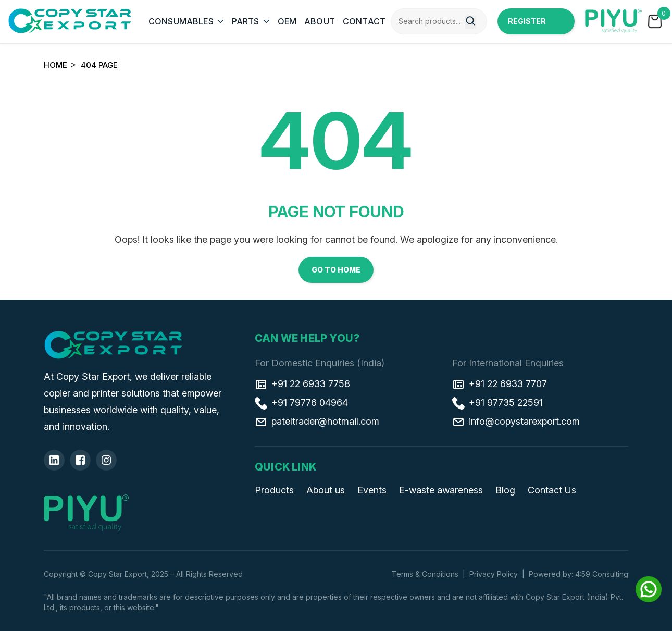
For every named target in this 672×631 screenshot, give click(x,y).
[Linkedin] (54, 460)
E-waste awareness (441, 490)
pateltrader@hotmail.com (317, 422)
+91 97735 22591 (497, 403)
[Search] (471, 22)
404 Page (99, 65)
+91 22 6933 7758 (302, 384)
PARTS (246, 21)
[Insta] (106, 460)
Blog (505, 490)
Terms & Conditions (425, 574)
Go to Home (336, 270)
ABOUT (320, 21)
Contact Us (552, 490)
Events (372, 490)
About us (326, 490)
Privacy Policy (494, 574)
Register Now (527, 26)
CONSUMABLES (181, 21)
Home (55, 65)
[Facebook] (80, 460)
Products (274, 490)
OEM (287, 21)
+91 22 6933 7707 (500, 384)
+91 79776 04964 (301, 403)
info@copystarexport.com (516, 422)
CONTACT (364, 21)
